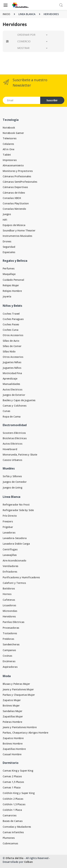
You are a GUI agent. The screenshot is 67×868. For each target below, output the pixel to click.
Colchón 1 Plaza (12, 810)
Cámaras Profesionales (17, 176)
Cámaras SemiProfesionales (20, 182)
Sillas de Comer (12, 346)
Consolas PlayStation (16, 203)
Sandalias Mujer (13, 711)
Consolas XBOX (12, 198)
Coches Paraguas (13, 319)
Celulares (8, 144)
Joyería (7, 296)
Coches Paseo (11, 324)
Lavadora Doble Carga (16, 544)
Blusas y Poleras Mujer (16, 684)
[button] (61, 5)
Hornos (7, 594)
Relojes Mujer (11, 285)
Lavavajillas (10, 555)
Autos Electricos (13, 389)
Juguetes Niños (12, 368)
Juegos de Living (13, 488)
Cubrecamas (10, 843)
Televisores (9, 138)
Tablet (7, 155)
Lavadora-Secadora (15, 538)
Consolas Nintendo (14, 209)
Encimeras (9, 661)
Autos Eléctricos (13, 444)
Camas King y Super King (18, 771)
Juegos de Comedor (15, 482)
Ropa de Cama (12, 417)
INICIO (6, 14)
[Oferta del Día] (20, 5)
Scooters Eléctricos (14, 433)
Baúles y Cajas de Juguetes (19, 400)
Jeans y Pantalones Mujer (18, 689)
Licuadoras (9, 605)
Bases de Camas (13, 821)
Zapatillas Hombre (14, 749)
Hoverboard (10, 449)
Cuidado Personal (13, 280)
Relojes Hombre (12, 291)
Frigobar (8, 527)
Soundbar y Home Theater (19, 230)
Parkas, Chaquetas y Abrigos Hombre (25, 733)
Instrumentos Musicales (17, 236)
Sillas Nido (9, 351)
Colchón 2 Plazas (13, 799)
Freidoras (8, 639)
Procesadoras (11, 628)
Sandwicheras (11, 644)
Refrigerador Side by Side (18, 510)
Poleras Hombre (12, 722)
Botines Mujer (11, 705)
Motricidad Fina (12, 373)
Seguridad (9, 247)
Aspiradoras (10, 667)
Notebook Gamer (13, 133)
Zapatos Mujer (12, 700)
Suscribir (52, 100)
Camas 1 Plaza (12, 787)
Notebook (9, 128)
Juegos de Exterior (14, 395)
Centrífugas (10, 549)
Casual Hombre (12, 754)
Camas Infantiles (13, 832)
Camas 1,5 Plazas (13, 782)
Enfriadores (10, 572)
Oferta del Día (14, 858)
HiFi (5, 220)
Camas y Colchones (15, 406)
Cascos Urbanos (12, 460)
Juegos (7, 214)
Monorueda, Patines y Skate (20, 455)
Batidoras (9, 588)
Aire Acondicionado (14, 560)
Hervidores (9, 616)
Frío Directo (10, 516)
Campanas (9, 650)
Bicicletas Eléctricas (15, 438)
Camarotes (10, 815)
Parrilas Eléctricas (13, 622)
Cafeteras (9, 600)
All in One (8, 149)
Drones (7, 241)
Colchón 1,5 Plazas (14, 804)
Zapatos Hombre (13, 738)
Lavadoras (9, 533)
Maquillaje (9, 274)
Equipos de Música (14, 225)
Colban (28, 862)
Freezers (8, 521)
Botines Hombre (13, 744)
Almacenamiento (13, 165)
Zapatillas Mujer (13, 716)
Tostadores (10, 633)
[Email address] (22, 100)
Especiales (9, 252)
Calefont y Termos (14, 583)
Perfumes (9, 268)
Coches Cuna (10, 330)
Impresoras (10, 160)
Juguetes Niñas (12, 362)
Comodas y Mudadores (17, 827)
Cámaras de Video (14, 193)
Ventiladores (10, 566)
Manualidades (11, 384)
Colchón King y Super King (19, 793)
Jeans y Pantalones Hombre (20, 727)
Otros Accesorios (13, 335)
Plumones (9, 838)
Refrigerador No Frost (16, 505)
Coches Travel (11, 314)
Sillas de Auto (11, 341)
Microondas (10, 611)
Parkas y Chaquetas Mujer (19, 695)
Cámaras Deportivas (15, 187)
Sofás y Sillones (12, 476)
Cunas (6, 411)
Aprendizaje (10, 379)
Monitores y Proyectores (18, 171)
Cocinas (7, 656)
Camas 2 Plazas (12, 776)
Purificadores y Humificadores (21, 577)
